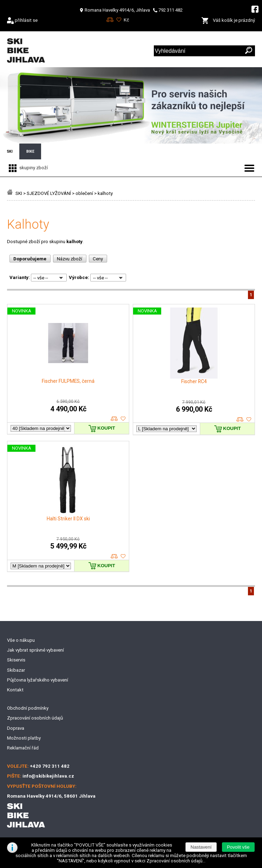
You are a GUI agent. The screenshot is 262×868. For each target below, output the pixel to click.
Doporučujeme (30, 259)
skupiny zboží (27, 168)
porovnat (114, 419)
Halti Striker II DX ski (68, 519)
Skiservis (16, 660)
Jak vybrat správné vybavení (35, 650)
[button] (238, 847)
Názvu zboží (70, 259)
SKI (19, 193)
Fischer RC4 (194, 381)
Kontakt (15, 690)
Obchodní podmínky (28, 708)
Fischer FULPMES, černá (68, 381)
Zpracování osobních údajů (35, 718)
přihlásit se (26, 20)
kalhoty (105, 193)
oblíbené (123, 419)
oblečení (84, 193)
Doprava (16, 728)
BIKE (30, 151)
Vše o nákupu (21, 640)
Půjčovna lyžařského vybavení (38, 680)
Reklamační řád (23, 748)
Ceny (98, 259)
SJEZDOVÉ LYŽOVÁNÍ (49, 193)
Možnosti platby (24, 738)
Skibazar (16, 670)
